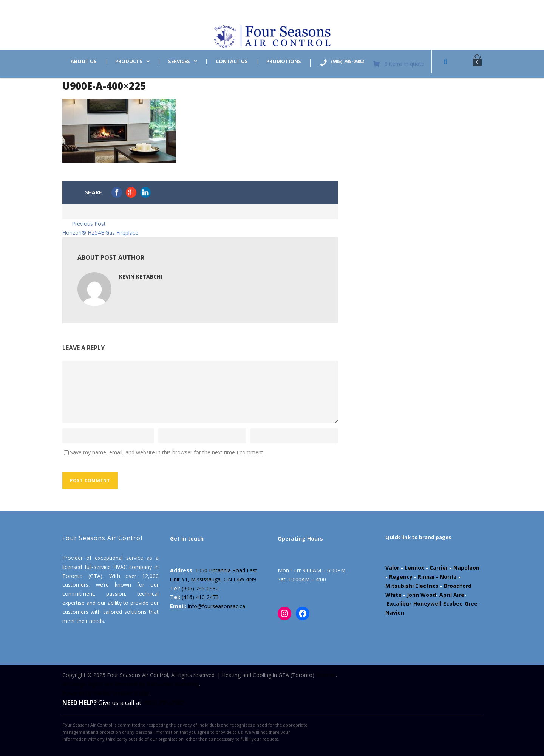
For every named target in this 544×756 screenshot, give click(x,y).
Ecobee (453, 603)
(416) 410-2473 (200, 597)
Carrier (439, 568)
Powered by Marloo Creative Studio (106, 693)
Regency (401, 577)
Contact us (232, 61)
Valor (392, 568)
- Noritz (446, 577)
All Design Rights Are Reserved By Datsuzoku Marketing (131, 684)
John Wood (421, 595)
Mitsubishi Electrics (412, 586)
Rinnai (426, 577)
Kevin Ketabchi (141, 277)
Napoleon (466, 568)
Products (129, 61)
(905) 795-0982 (200, 588)
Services (179, 61)
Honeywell (427, 603)
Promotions (284, 61)
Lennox (414, 568)
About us (84, 61)
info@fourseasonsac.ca (216, 606)
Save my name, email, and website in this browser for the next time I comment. (167, 452)
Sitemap (326, 675)
